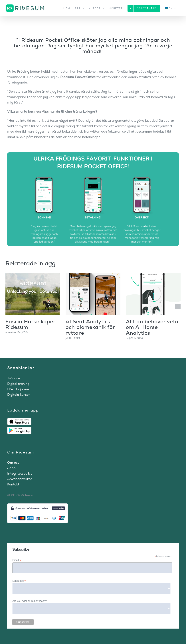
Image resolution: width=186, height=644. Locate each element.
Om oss (13, 462)
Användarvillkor (20, 479)
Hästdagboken (19, 389)
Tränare (13, 378)
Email (17, 560)
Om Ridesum (21, 452)
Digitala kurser (19, 395)
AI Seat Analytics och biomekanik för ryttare (90, 327)
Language (19, 581)
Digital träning (18, 384)
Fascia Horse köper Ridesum (30, 324)
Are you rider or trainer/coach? (30, 601)
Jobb (11, 468)
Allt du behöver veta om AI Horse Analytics (152, 327)
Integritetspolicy (20, 473)
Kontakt (13, 484)
